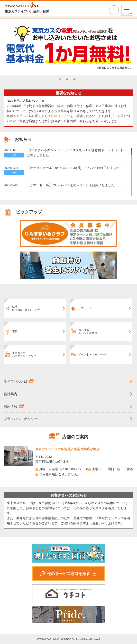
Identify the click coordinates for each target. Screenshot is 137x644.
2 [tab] (67, 79)
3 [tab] (74, 79)
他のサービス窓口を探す (69, 574)
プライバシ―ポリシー (21, 419)
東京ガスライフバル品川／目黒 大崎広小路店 (67, 449)
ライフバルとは (16, 381)
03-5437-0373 (114, 10)
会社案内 (10, 394)
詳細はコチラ (61, 116)
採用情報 (10, 406)
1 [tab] (60, 79)
